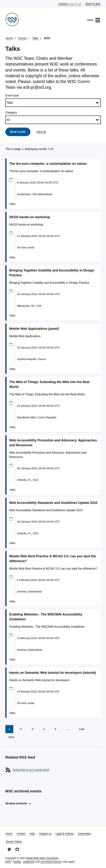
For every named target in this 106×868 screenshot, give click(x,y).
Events (23, 38)
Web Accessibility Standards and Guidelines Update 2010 (53, 503)
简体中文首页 (93, 4)
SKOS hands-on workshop (30, 217)
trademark (29, 862)
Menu (94, 20)
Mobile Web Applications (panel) (34, 329)
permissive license (51, 862)
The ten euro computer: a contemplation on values (48, 164)
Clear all (41, 132)
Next (11, 737)
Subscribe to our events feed (31, 770)
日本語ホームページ (70, 4)
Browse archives (16, 803)
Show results (18, 132)
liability (17, 862)
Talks (35, 38)
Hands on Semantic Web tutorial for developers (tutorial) (53, 673)
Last (82, 729)
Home (9, 38)
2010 (47, 38)
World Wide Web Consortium (42, 858)
